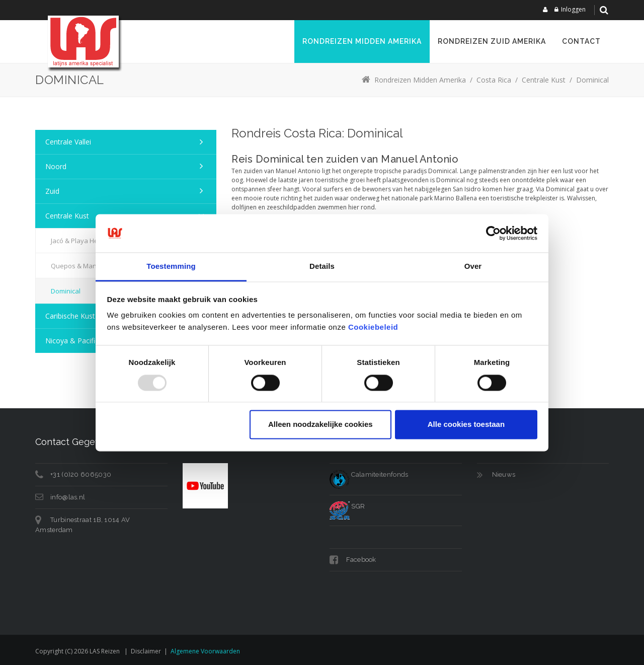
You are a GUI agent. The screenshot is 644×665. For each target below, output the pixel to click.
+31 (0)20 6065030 (81, 474)
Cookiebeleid (373, 327)
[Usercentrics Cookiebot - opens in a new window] (493, 233)
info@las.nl (68, 497)
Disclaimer (146, 651)
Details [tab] (322, 267)
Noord (56, 166)
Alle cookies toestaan (466, 425)
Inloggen (573, 9)
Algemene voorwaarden (205, 651)
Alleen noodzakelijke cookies (320, 425)
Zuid (52, 191)
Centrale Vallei (68, 142)
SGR (347, 506)
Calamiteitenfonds (369, 474)
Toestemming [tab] (171, 267)
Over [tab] (473, 267)
